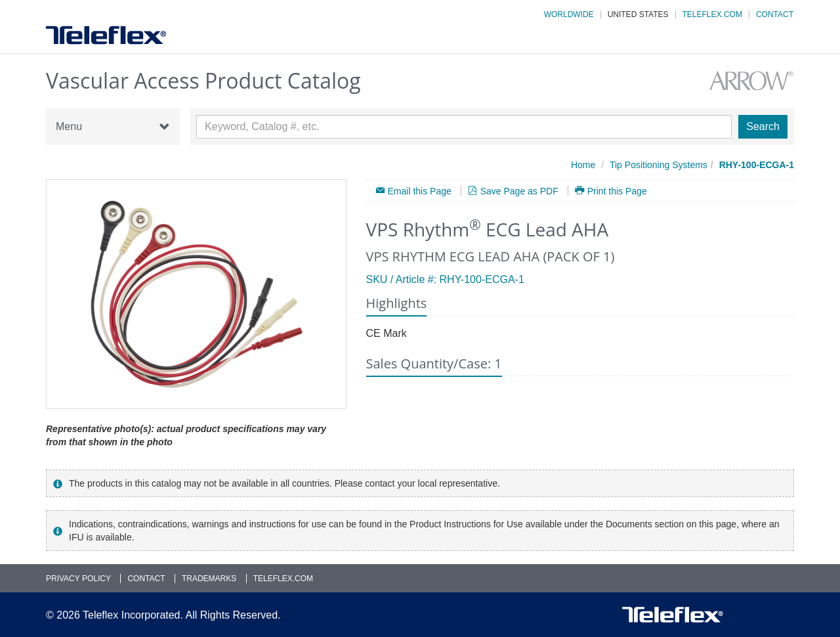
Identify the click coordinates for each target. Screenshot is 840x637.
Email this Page (420, 191)
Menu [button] (113, 127)
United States (638, 14)
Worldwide (569, 14)
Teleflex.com (712, 14)
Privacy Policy (78, 579)
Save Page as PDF (519, 191)
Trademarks (209, 579)
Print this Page (617, 191)
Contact (775, 14)
